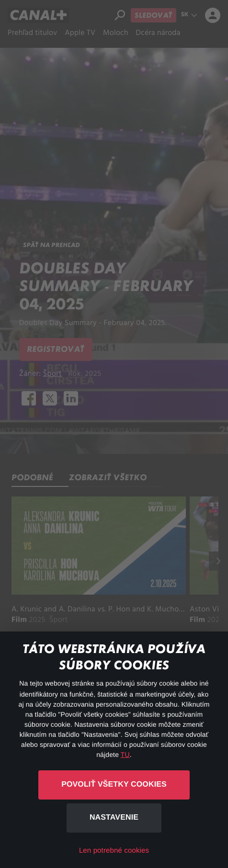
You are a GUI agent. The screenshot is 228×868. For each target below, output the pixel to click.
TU (125, 755)
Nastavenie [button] (114, 817)
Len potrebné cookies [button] (114, 851)
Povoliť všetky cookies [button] (114, 784)
